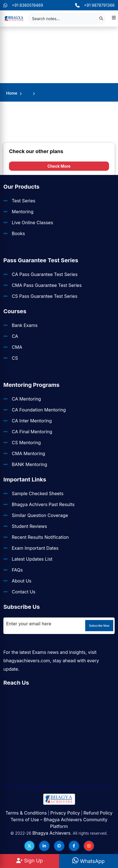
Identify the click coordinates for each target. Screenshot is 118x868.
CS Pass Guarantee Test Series (45, 296)
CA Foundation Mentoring (39, 410)
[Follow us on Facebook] (74, 846)
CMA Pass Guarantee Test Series (47, 285)
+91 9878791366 (95, 5)
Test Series (24, 201)
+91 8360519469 (23, 5)
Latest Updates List (32, 559)
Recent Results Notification (40, 537)
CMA (17, 347)
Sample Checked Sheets (38, 493)
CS (15, 358)
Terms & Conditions (26, 813)
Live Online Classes (32, 223)
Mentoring (23, 212)
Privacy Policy (65, 813)
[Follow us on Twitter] (29, 846)
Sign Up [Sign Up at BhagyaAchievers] (30, 861)
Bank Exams (25, 325)
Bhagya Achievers (51, 833)
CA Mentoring (26, 399)
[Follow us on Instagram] (89, 846)
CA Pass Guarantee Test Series (45, 274)
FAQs (17, 570)
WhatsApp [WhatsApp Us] (88, 861)
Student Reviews (29, 526)
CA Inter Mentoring (32, 421)
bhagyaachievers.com (27, 661)
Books (18, 233)
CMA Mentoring (28, 453)
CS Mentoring (26, 443)
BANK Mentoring (29, 464)
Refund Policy (98, 813)
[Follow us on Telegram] (59, 846)
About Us (22, 581)
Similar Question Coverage (40, 515)
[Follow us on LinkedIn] (44, 846)
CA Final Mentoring (32, 432)
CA (15, 336)
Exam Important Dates (35, 548)
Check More (59, 166)
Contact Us (24, 592)
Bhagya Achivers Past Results (43, 504)
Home (12, 93)
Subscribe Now (99, 626)
